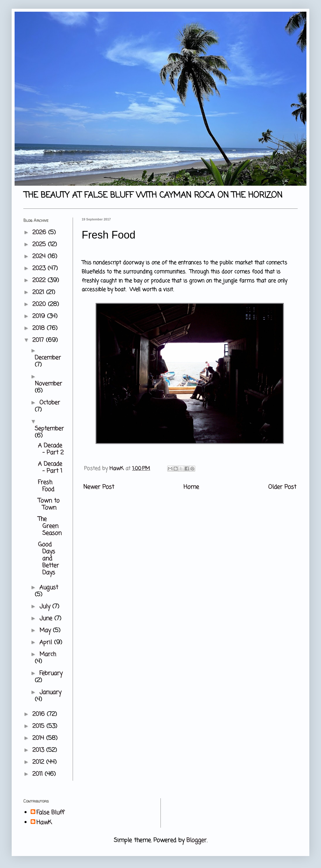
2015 (39, 726)
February (51, 673)
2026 (40, 233)
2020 (40, 304)
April (47, 642)
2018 (40, 328)
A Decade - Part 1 (50, 468)
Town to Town (49, 504)
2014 (39, 738)
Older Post (282, 487)
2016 (40, 714)
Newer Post (99, 487)
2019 (40, 316)
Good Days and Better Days (48, 559)
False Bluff (50, 813)
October (50, 403)
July (46, 607)
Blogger (197, 840)
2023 (40, 268)
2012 (39, 762)
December (48, 358)
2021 (39, 292)
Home (191, 487)
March (48, 654)
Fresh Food (46, 486)
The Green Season (50, 526)
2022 (40, 280)
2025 (40, 245)
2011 (39, 774)
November (48, 384)
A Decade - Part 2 (51, 449)
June (47, 619)
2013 (39, 750)
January (50, 692)
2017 (39, 340)
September (49, 429)
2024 (40, 256)
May (46, 630)
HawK (44, 823)
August (49, 588)
